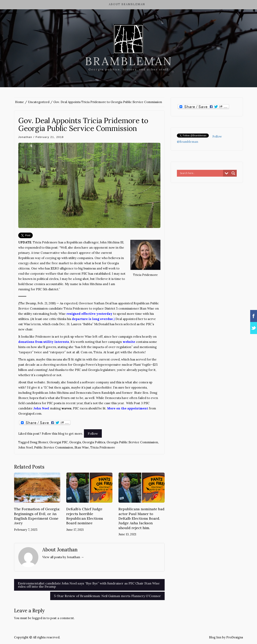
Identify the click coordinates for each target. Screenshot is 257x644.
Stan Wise (82, 447)
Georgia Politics (94, 442)
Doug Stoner (39, 442)
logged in (39, 618)
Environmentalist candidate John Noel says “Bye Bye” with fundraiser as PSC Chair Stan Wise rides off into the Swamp (89, 585)
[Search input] (201, 173)
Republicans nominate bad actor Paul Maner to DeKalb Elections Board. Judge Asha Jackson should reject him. (141, 518)
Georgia (75, 442)
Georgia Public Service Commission (132, 442)
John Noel (25, 447)
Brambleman (129, 61)
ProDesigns (235, 637)
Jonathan (25, 137)
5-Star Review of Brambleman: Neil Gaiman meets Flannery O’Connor (107, 596)
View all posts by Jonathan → (63, 557)
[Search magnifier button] (233, 173)
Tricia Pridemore (103, 447)
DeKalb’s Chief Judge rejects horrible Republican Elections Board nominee (85, 516)
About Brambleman (127, 4)
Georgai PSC (59, 442)
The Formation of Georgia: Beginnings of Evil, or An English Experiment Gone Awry (37, 516)
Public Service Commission (54, 447)
